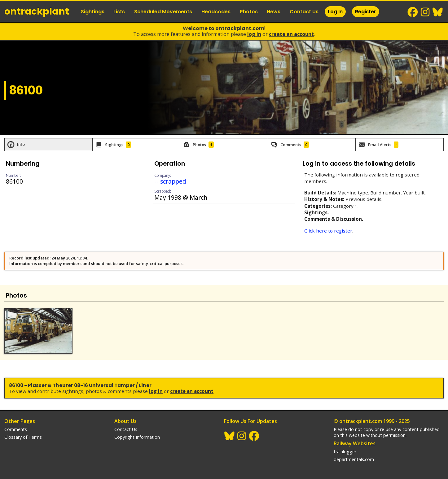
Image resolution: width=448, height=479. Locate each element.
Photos (249, 12)
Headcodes (216, 12)
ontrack (37, 11)
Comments (16, 429)
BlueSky (438, 12)
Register (366, 12)
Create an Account (291, 34)
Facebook (413, 12)
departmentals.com (354, 459)
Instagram (425, 12)
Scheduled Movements (163, 12)
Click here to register (328, 231)
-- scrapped (170, 181)
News (274, 12)
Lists (119, 12)
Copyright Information (137, 437)
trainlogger (345, 452)
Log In (335, 12)
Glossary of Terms (23, 437)
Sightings (93, 12)
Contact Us (304, 12)
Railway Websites (355, 443)
